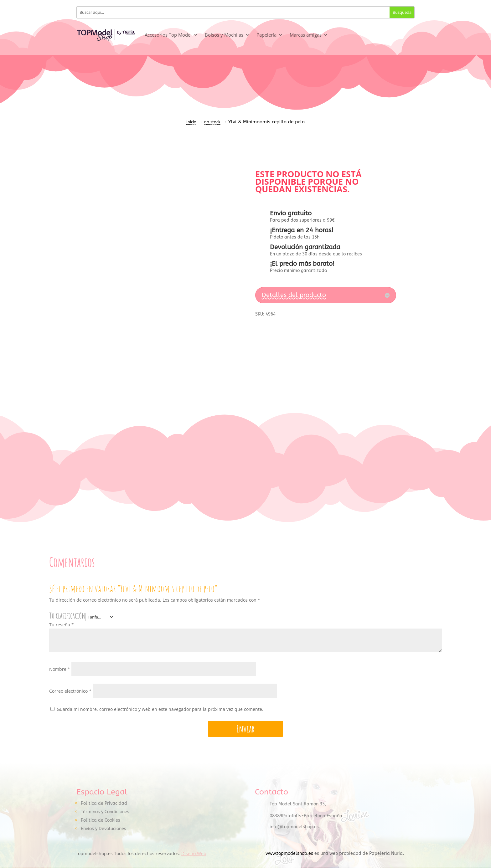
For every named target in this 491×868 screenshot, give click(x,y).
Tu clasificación (67, 616)
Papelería (266, 35)
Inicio (191, 122)
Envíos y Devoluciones (103, 829)
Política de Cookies (101, 821)
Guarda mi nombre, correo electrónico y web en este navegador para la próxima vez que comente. (160, 709)
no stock (212, 122)
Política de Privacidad (104, 804)
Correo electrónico (70, 691)
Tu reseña (62, 625)
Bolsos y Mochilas (224, 35)
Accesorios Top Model (168, 35)
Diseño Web (194, 854)
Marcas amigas (306, 35)
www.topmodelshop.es (289, 854)
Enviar (246, 729)
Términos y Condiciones (105, 812)
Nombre (60, 669)
